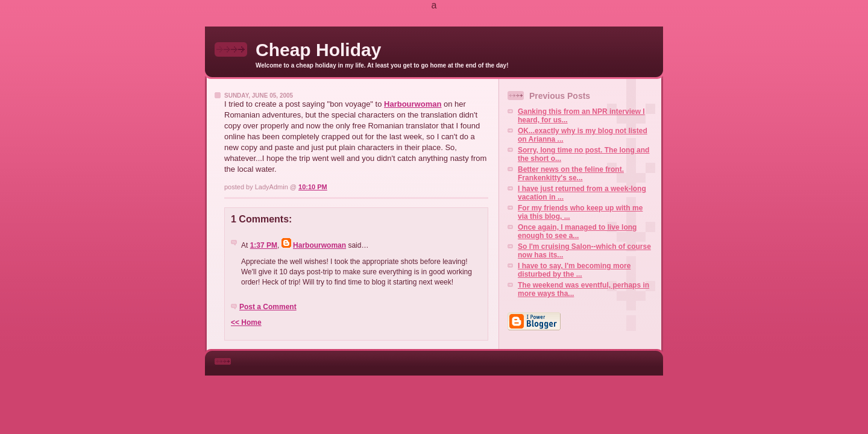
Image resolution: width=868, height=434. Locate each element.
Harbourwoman (413, 104)
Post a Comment (268, 307)
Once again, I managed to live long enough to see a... (577, 231)
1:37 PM (264, 245)
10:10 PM (313, 187)
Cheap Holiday (318, 50)
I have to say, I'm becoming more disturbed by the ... (574, 270)
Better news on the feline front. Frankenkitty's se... (571, 174)
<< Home (246, 322)
